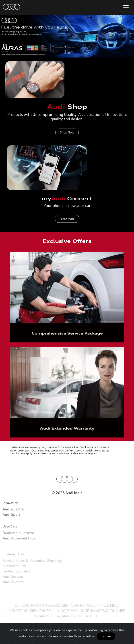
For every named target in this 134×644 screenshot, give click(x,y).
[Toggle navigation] (126, 7)
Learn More (67, 221)
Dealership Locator (18, 547)
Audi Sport (11, 523)
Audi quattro (13, 518)
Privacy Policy (84, 636)
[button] (65, 53)
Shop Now (67, 132)
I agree (106, 636)
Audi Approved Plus (19, 552)
